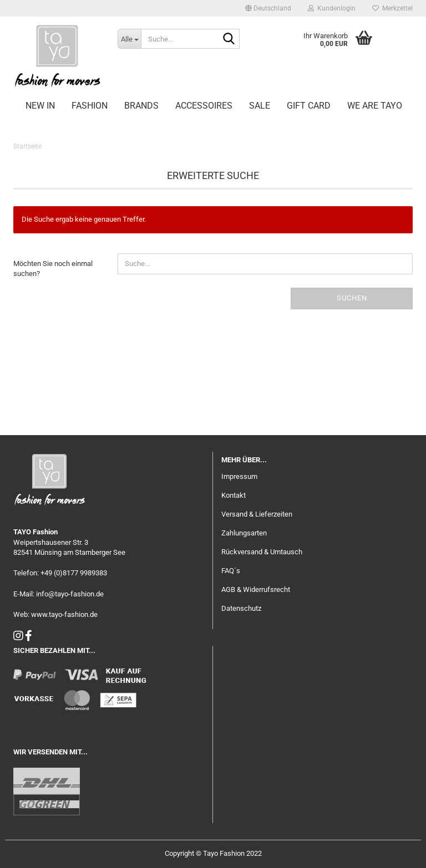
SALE (260, 106)
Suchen (352, 298)
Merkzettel (392, 8)
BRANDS (141, 106)
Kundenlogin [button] (332, 8)
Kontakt (234, 495)
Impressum (239, 476)
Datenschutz (241, 608)
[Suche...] (129, 39)
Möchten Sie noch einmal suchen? (53, 269)
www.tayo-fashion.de (64, 614)
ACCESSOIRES (204, 106)
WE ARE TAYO (375, 106)
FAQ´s (231, 571)
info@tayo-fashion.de (70, 594)
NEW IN (40, 106)
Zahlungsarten (244, 533)
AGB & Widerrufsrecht (256, 589)
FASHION (90, 106)
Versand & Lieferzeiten (257, 514)
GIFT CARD (309, 106)
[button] (268, 8)
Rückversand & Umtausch (262, 552)
